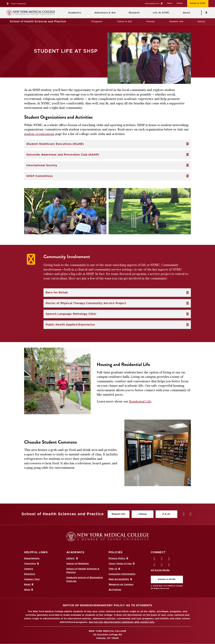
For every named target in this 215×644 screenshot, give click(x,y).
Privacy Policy (119, 558)
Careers (29, 569)
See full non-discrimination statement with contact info (122, 622)
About (201, 22)
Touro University (16, 4)
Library (72, 558)
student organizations (39, 134)
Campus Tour (32, 579)
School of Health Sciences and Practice (38, 22)
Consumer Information (122, 574)
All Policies (115, 590)
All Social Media (160, 570)
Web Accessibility (121, 579)
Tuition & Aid (124, 22)
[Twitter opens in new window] (162, 559)
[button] (154, 4)
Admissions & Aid (105, 13)
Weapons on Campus (121, 584)
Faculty (151, 22)
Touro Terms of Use (122, 564)
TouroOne (32, 564)
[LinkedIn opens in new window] (169, 559)
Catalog (143, 514)
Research (134, 13)
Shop (29, 590)
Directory (30, 574)
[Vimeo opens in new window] (162, 566)
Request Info (118, 514)
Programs (97, 22)
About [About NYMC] (186, 13)
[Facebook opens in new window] (155, 559)
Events (180, 3)
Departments (32, 558)
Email (29, 584)
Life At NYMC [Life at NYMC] (161, 13)
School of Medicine (78, 564)
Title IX (114, 569)
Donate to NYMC (167, 579)
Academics (75, 13)
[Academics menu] (83, 13)
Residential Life (140, 401)
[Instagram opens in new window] (155, 566)
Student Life (176, 22)
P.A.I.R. (166, 514)
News (170, 3)
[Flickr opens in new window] (169, 566)
